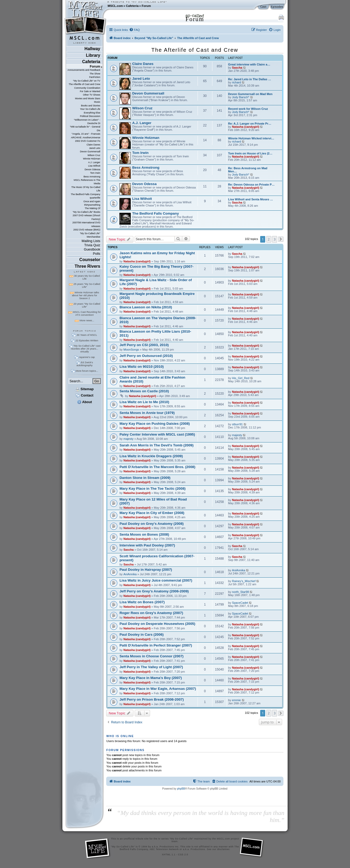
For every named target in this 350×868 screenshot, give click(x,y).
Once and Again (92, 201)
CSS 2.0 (183, 855)
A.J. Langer (94, 162)
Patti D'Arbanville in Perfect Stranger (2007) (156, 645)
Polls (97, 254)
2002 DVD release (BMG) (87, 230)
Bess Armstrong (92, 177)
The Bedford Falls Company (85, 194)
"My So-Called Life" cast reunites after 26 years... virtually (86, 349)
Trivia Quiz (92, 245)
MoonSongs (131, 350)
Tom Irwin (95, 173)
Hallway (92, 49)
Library (93, 55)
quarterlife (95, 198)
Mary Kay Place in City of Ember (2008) (152, 513)
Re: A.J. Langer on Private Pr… (250, 124)
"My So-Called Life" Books (86, 212)
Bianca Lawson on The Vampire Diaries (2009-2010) (158, 320)
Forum (146, 6)
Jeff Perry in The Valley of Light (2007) (151, 667)
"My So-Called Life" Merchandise (90, 235)
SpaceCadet (240, 603)
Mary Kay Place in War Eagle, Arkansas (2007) (158, 689)
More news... (87, 320)
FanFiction (95, 77)
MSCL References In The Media (87, 182)
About (85, 402)
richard (236, 82)
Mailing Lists (91, 241)
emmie (236, 700)
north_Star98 (240, 592)
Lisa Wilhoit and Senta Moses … (251, 199)
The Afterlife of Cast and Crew (84, 84)
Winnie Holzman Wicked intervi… (251, 138)
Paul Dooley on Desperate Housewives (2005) (157, 624)
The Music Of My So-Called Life (86, 189)
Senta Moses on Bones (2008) (144, 534)
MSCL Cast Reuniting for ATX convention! (87, 313)
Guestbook (92, 249)
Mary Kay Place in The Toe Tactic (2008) (152, 489)
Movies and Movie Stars (88, 98)
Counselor (90, 260)
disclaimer (223, 849)
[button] (281, 239)
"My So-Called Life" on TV (87, 81)
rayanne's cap (87, 357)
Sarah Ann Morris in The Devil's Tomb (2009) (156, 445)
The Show (95, 74)
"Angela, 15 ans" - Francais (86, 134)
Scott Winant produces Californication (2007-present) (157, 558)
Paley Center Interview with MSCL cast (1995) (157, 434)
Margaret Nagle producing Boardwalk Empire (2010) (157, 296)
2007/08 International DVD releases (86, 224)
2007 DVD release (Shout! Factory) (87, 217)
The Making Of (93, 208)
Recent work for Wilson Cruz (248, 109)
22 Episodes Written (87, 340)
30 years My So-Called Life (87, 277)
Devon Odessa (92, 169)
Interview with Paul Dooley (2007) (147, 545)
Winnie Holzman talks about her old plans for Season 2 (85, 295)
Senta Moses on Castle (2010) (144, 391)
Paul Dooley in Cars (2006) (141, 635)
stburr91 (237, 424)
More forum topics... (87, 371)
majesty (128, 439)
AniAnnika (130, 574)
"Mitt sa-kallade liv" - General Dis (85, 128)
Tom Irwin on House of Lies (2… (250, 153)
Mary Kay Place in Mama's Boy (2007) (151, 678)
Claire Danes (94, 145)
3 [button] (275, 239)
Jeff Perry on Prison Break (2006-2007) (151, 699)
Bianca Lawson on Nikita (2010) (146, 307)
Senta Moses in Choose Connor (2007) (151, 656)
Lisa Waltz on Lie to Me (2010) (144, 402)
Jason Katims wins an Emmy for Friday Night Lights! (157, 255)
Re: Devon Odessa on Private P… (251, 185)
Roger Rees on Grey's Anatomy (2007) (151, 613)
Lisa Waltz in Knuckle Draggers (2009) (151, 456)
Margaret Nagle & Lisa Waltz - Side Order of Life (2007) (156, 282)
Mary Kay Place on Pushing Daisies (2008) (155, 424)
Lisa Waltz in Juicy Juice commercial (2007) (156, 580)
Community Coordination (87, 88)
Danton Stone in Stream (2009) (145, 478)
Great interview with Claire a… (249, 64)
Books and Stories (91, 106)
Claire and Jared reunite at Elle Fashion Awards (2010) (152, 379)
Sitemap (84, 389)
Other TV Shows (92, 95)
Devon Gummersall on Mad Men (250, 94)
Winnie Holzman (92, 159)
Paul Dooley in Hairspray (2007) (146, 570)
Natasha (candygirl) (246, 127)
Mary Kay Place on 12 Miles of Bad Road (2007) (153, 501)
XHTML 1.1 (169, 855)
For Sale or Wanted (90, 91)
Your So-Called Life (90, 109)
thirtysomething (92, 205)
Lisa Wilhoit (94, 166)
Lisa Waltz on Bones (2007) (142, 602)
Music (97, 102)
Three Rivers (88, 266)
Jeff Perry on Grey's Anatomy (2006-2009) (154, 591)
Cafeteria (132, 6)
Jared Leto (95, 148)
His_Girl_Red (241, 378)
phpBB (181, 789)
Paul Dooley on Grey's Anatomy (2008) (151, 524)
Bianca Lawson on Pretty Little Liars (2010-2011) (155, 333)
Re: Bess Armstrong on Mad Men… (248, 170)
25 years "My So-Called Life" (87, 285)
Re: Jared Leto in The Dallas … (250, 79)
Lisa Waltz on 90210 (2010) (141, 367)
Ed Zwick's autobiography (85, 364)
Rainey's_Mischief (244, 581)
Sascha (237, 68)
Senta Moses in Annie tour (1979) (147, 413)
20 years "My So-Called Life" (87, 305)
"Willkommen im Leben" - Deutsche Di (87, 122)
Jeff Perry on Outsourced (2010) (146, 356)
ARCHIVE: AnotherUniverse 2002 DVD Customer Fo (85, 139)
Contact (84, 395)
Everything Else (92, 113)
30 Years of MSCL (87, 335)
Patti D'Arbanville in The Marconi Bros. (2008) (157, 467)
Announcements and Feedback (84, 70)
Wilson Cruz (94, 155)
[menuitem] (134, 30)
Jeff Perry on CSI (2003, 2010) (144, 345)
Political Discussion (90, 116)
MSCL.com (115, 6)
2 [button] (269, 239)
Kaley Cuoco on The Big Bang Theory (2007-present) (156, 268)
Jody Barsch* (241, 97)
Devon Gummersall (90, 152)
